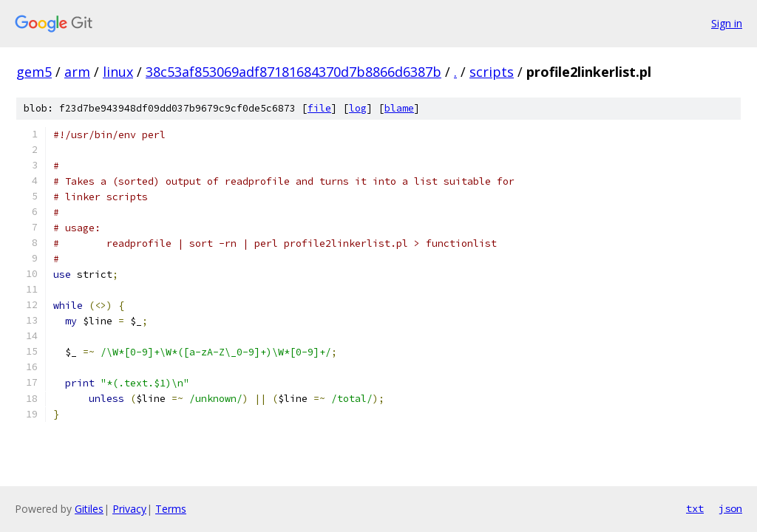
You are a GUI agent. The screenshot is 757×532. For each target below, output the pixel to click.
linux (118, 72)
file (319, 108)
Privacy (129, 509)
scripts (492, 72)
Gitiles (89, 509)
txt (695, 508)
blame (399, 108)
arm (77, 72)
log (358, 108)
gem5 (34, 72)
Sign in (727, 23)
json (730, 508)
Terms (171, 509)
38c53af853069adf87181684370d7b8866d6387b (293, 72)
